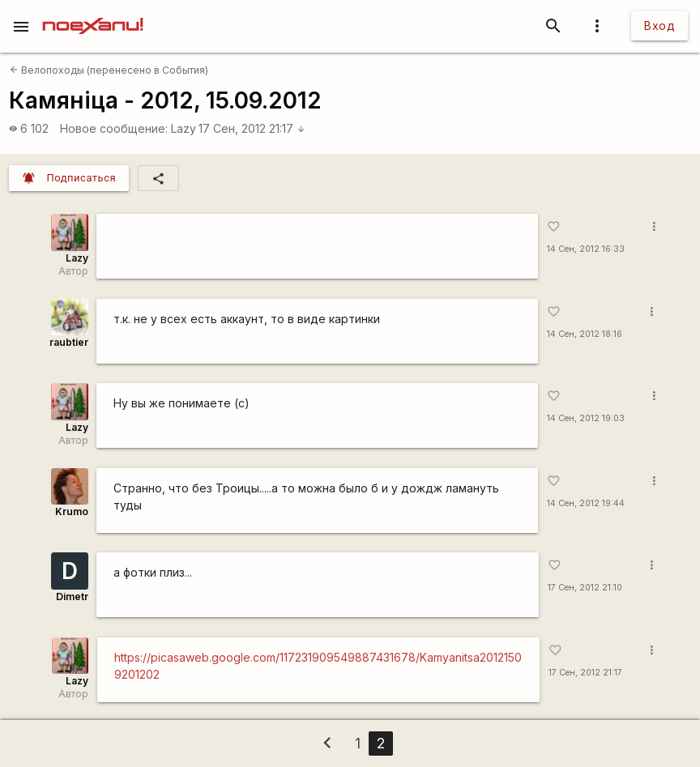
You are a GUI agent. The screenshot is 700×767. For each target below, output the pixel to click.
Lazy (184, 128)
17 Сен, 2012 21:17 (252, 128)
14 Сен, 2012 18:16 (585, 334)
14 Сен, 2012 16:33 (586, 249)
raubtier (69, 342)
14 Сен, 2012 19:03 (586, 418)
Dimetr (72, 597)
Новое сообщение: (114, 128)
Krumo (72, 511)
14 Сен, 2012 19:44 (586, 503)
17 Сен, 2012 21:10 (585, 588)
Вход (659, 26)
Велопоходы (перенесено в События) (109, 70)
